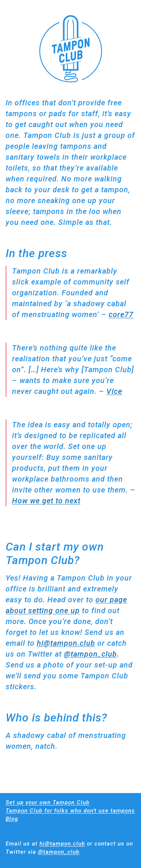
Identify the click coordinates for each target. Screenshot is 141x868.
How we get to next (46, 501)
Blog (12, 819)
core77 (121, 314)
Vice (114, 391)
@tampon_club (90, 654)
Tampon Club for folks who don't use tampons (70, 811)
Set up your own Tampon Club (48, 802)
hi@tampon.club (66, 643)
